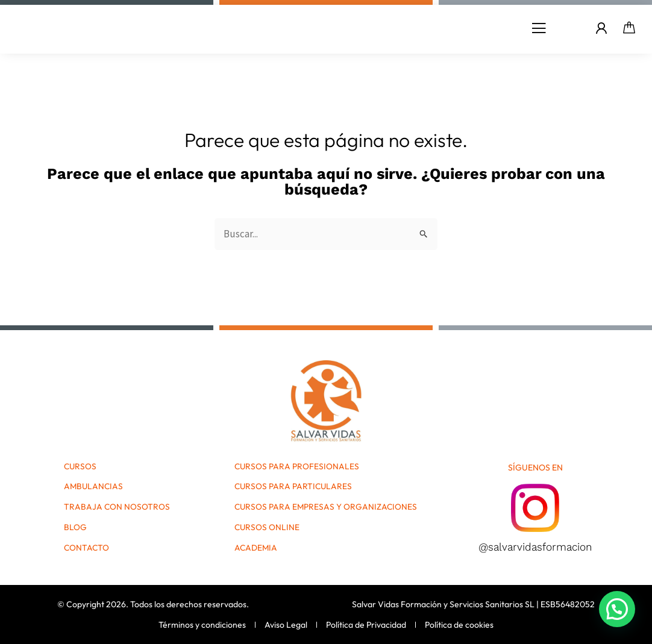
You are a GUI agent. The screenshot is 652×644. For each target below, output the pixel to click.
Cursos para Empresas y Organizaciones (326, 508)
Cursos (81, 467)
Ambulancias (94, 487)
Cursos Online (267, 528)
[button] (538, 29)
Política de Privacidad (366, 625)
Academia (256, 549)
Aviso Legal (286, 625)
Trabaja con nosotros (117, 508)
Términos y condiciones (202, 625)
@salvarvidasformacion (535, 547)
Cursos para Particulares (293, 487)
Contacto (87, 549)
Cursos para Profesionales (296, 467)
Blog (75, 528)
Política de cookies (459, 625)
